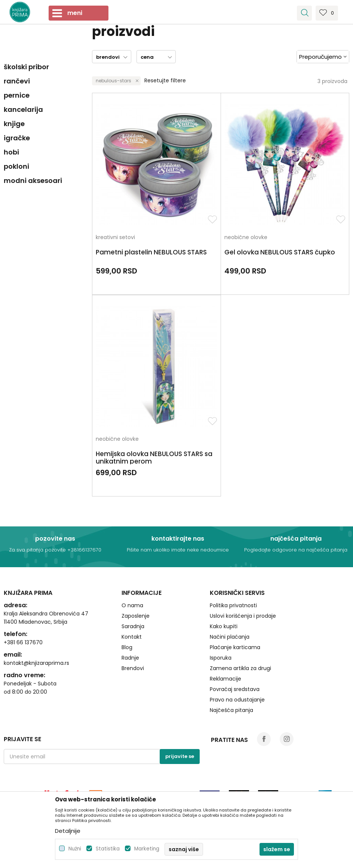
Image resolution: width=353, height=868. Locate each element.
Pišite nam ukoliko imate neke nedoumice (178, 550)
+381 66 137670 (23, 642)
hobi (11, 152)
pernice (17, 95)
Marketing (147, 849)
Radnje (130, 658)
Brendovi (133, 668)
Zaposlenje (136, 616)
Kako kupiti (224, 626)
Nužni (75, 849)
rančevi (17, 81)
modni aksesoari (33, 181)
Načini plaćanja (230, 637)
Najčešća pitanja (231, 710)
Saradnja (133, 626)
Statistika (108, 849)
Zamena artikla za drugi (240, 668)
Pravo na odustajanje (237, 700)
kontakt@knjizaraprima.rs (36, 663)
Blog (127, 647)
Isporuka (221, 658)
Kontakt (132, 637)
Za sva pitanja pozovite (38, 550)
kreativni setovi (115, 238)
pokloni (16, 166)
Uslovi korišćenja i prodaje (243, 616)
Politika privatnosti (233, 605)
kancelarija (23, 109)
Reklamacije (225, 679)
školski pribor (26, 67)
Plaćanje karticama (235, 647)
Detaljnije (68, 831)
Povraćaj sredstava (235, 689)
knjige (14, 124)
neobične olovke (246, 238)
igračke (17, 138)
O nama (132, 605)
